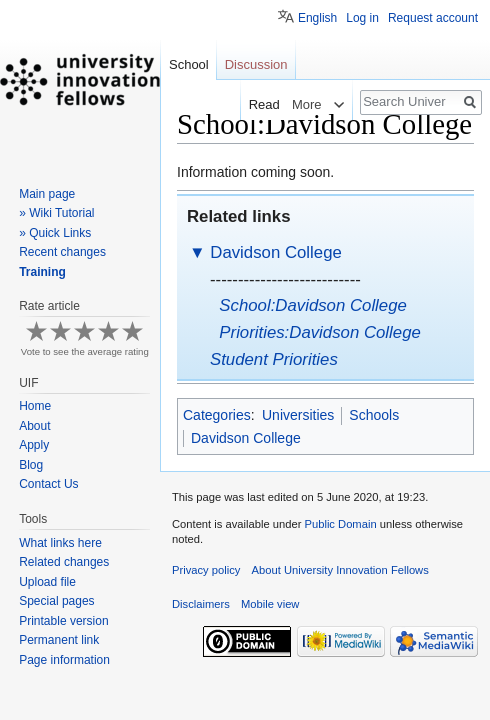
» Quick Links (55, 233)
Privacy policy (206, 570)
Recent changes (62, 252)
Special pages (56, 601)
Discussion (256, 64)
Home (35, 406)
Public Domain (340, 524)
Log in (362, 18)
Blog (31, 465)
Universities (298, 415)
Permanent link (59, 640)
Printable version (63, 621)
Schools (374, 415)
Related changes (64, 562)
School (189, 64)
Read (260, 104)
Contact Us (48, 484)
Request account (433, 18)
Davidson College (276, 252)
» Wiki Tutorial (56, 213)
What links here (60, 543)
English (317, 18)
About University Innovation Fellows (340, 570)
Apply (34, 445)
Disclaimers (201, 604)
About (34, 426)
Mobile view (270, 604)
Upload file (47, 582)
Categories (217, 415)
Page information (64, 660)
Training (42, 272)
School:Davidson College (313, 305)
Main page (47, 194)
